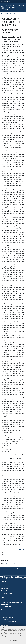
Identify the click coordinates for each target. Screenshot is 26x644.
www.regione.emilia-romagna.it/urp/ (14, 603)
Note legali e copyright (8, 617)
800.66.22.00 (12, 604)
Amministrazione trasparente (9, 615)
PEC (10, 606)
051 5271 (9, 592)
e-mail (6, 606)
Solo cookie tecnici (13, 640)
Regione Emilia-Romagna (6, 2)
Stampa (21, 550)
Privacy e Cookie (6, 619)
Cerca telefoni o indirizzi (7, 594)
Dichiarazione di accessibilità (9, 621)
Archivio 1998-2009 (10, 13)
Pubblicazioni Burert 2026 (9, 563)
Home (2, 13)
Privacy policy (4, 636)
